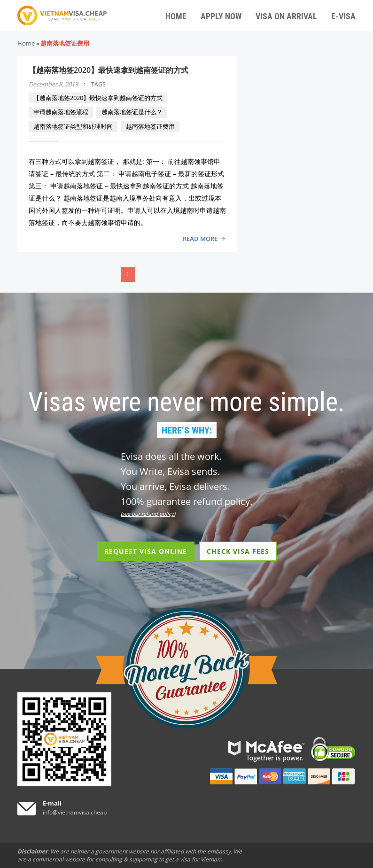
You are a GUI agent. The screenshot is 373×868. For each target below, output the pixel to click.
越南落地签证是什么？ (132, 112)
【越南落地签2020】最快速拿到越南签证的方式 (109, 70)
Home (26, 43)
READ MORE (200, 239)
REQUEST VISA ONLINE (146, 551)
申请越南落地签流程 (61, 112)
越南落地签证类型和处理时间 (73, 126)
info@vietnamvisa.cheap (75, 812)
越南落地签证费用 (150, 126)
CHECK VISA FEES (238, 551)
